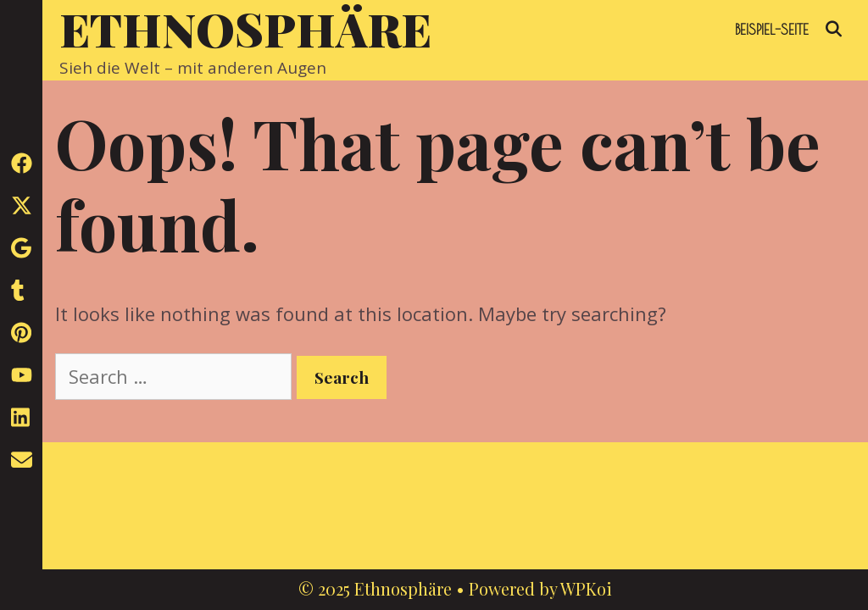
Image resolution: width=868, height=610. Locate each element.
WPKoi (586, 588)
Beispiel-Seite (772, 29)
